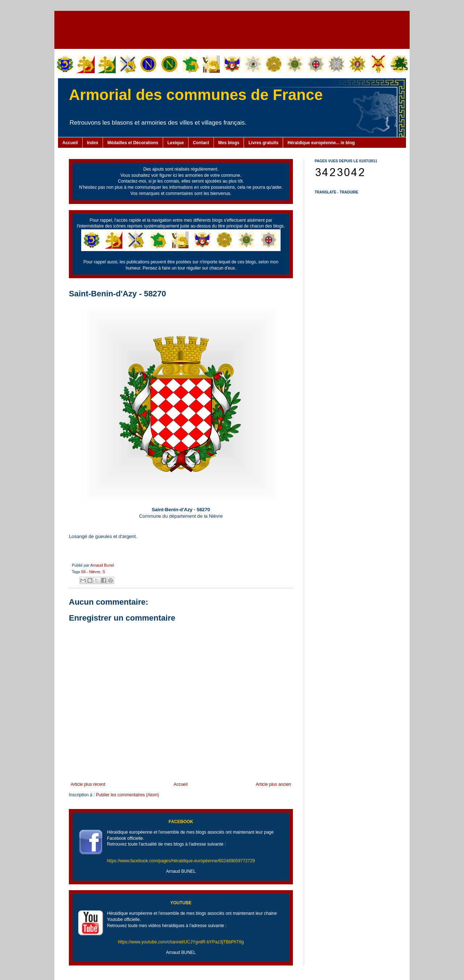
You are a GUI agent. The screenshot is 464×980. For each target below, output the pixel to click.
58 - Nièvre (91, 572)
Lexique (176, 143)
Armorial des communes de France (196, 95)
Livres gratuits (263, 143)
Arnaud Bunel (102, 565)
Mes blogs (229, 143)
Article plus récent (88, 784)
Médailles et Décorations (133, 143)
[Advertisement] (232, 29)
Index (93, 143)
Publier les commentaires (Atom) (128, 795)
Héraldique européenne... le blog (321, 143)
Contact (201, 143)
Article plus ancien (274, 784)
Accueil (70, 143)
